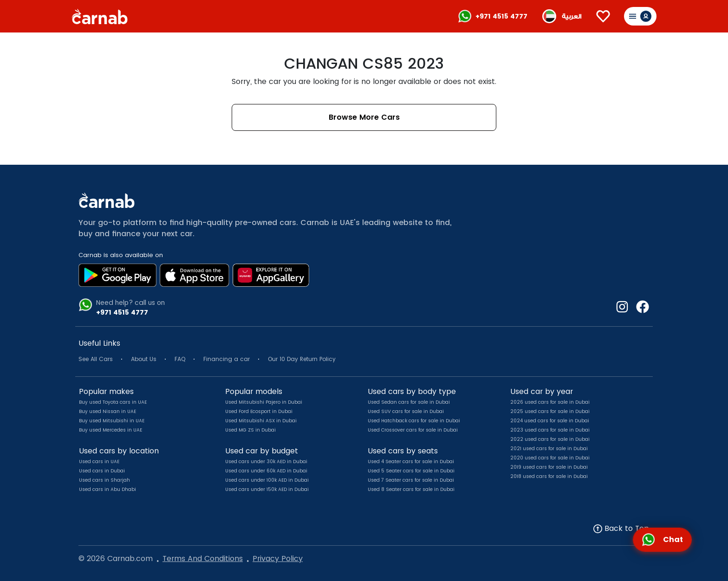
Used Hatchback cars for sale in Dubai (414, 421)
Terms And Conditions (203, 558)
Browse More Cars (364, 117)
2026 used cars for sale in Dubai (550, 402)
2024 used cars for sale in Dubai (550, 421)
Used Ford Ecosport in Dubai (259, 411)
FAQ (180, 359)
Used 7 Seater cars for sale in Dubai (411, 480)
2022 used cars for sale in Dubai (550, 439)
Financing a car (227, 359)
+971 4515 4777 (501, 16)
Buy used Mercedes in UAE (110, 430)
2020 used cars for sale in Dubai (550, 458)
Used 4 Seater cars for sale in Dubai (411, 462)
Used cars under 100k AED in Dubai (267, 480)
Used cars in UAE (99, 462)
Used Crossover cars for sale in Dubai (413, 430)
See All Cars (96, 359)
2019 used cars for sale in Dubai (549, 467)
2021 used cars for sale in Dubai (549, 449)
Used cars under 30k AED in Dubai (266, 462)
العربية (572, 16)
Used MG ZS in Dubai (250, 430)
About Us (144, 359)
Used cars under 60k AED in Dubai (266, 471)
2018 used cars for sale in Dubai (549, 476)
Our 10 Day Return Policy (302, 359)
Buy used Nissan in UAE (107, 411)
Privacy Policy (278, 558)
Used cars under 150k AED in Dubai (267, 489)
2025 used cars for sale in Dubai (550, 411)
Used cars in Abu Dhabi (107, 489)
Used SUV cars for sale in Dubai (406, 411)
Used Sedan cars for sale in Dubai (409, 402)
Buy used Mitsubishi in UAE (112, 421)
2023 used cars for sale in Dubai (550, 430)
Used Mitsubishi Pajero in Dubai (264, 402)
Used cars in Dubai (102, 471)
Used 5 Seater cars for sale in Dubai (411, 471)
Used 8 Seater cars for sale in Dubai (411, 489)
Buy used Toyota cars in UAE (113, 402)
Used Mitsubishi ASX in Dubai (261, 421)
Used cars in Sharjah (104, 480)
